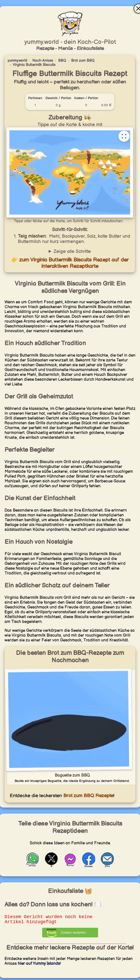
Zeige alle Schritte (72, 251)
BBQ (62, 60)
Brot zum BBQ (83, 60)
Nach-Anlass (43, 60)
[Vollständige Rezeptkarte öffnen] (124, 136)
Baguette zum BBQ (72, 775)
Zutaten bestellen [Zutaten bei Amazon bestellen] (73, 934)
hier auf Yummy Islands (39, 966)
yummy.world (17, 60)
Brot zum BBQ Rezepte (88, 796)
